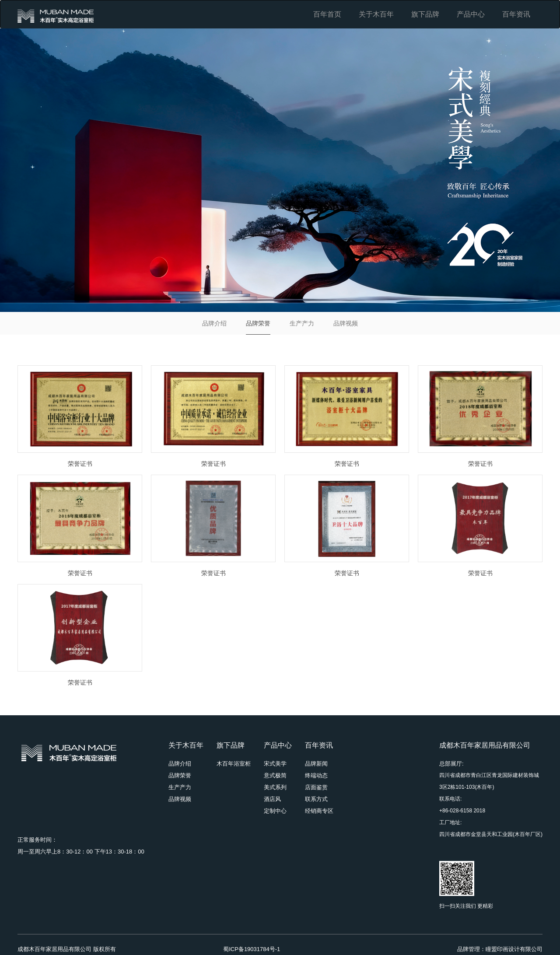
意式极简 (275, 775)
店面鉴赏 (316, 787)
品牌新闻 (316, 764)
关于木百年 (376, 14)
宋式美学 (275, 764)
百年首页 (327, 14)
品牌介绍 (214, 323)
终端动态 (316, 775)
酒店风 (272, 799)
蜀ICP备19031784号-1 (252, 949)
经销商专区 (319, 811)
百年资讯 (516, 14)
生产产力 (302, 323)
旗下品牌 (425, 14)
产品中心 (471, 14)
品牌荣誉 (258, 323)
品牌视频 (346, 323)
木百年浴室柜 (234, 764)
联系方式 (316, 799)
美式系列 (275, 787)
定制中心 (275, 811)
